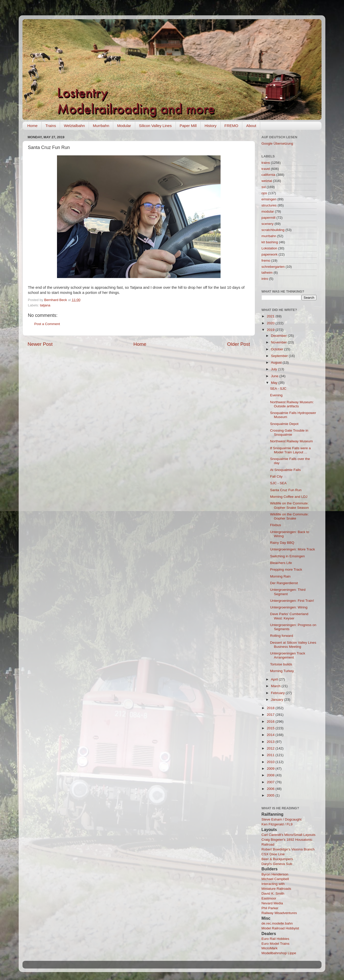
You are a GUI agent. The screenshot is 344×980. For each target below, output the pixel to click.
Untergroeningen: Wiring (289, 607)
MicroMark (270, 948)
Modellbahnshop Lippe (279, 953)
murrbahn (269, 236)
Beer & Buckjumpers (277, 859)
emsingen (269, 199)
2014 (271, 735)
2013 (271, 742)
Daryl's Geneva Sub (277, 864)
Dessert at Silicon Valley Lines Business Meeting (293, 645)
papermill (268, 218)
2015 (271, 728)
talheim (267, 273)
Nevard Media (272, 903)
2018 (271, 708)
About (251, 126)
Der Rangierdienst (284, 583)
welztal (267, 181)
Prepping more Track (286, 569)
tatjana (45, 305)
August (277, 362)
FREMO (231, 126)
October (278, 349)
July (274, 369)
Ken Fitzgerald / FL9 (277, 824)
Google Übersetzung (277, 143)
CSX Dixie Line (273, 854)
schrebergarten (273, 267)
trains (266, 163)
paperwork (270, 254)
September (280, 356)
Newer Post (40, 344)
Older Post (239, 344)
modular (268, 211)
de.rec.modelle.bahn (277, 923)
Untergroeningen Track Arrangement (288, 655)
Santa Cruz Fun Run (286, 490)
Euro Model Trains (276, 944)
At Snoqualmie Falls (285, 470)
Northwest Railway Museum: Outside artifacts (292, 404)
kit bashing (270, 242)
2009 (271, 769)
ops (264, 193)
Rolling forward (282, 636)
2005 (271, 795)
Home (32, 126)
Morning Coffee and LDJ (289, 497)
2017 (271, 715)
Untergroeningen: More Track (293, 549)
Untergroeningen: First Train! (292, 601)
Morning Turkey (282, 671)
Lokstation (269, 248)
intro (265, 279)
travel (266, 169)
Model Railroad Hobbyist (280, 928)
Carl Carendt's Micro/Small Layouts (288, 835)
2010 (271, 762)
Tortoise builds (281, 664)
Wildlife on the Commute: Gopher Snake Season (290, 505)
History (210, 126)
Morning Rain (280, 576)
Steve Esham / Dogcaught (282, 819)
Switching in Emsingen (288, 556)
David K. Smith (273, 893)
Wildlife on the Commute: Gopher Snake (289, 516)
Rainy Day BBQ (282, 543)
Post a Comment (47, 324)
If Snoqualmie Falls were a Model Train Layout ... (290, 450)
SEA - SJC (278, 389)
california (268, 175)
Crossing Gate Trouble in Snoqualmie (289, 433)
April (275, 679)
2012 (271, 748)
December (279, 336)
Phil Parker (270, 908)
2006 (271, 789)
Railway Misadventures (279, 913)
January (278, 700)
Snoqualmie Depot (284, 424)
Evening (276, 395)
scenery (267, 224)
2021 (271, 316)
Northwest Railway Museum (291, 441)
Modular (124, 126)
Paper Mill (188, 126)
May (275, 383)
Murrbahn (101, 126)
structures (269, 205)
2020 (271, 323)
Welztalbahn (74, 126)
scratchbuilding (273, 230)
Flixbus (276, 525)
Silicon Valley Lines (155, 126)
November (279, 342)
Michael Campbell (275, 879)
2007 (271, 782)
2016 (271, 722)
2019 (271, 330)
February (278, 693)
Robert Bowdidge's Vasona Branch (288, 849)
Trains (51, 126)
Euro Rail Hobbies (275, 939)
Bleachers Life (281, 563)
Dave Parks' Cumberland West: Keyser (289, 616)
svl (264, 187)
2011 (271, 755)
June (275, 376)
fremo (266, 261)
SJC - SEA (278, 483)
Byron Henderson (275, 874)
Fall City (276, 476)
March (276, 686)
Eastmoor (269, 898)
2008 (271, 775)
